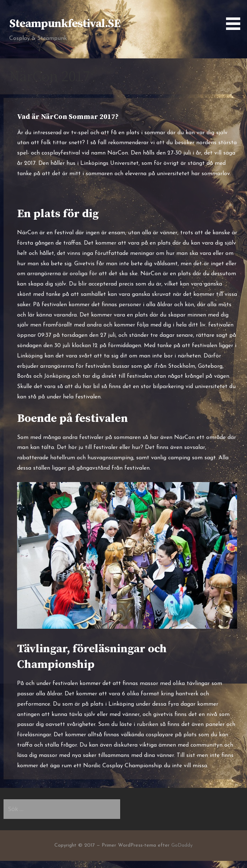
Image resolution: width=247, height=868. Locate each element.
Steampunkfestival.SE (65, 24)
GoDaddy (182, 845)
